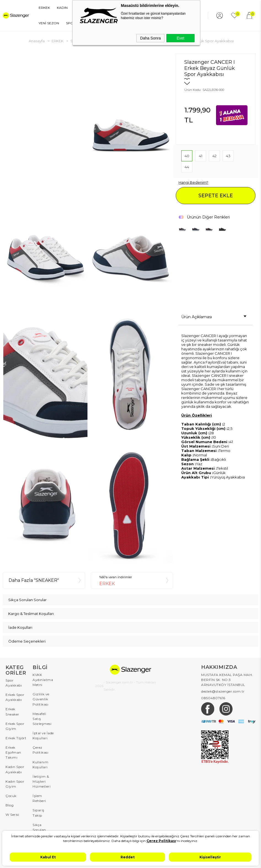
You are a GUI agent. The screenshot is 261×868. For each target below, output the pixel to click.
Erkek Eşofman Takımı (13, 752)
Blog (10, 805)
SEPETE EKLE (216, 196)
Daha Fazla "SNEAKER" (34, 580)
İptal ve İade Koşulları (43, 735)
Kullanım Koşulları (40, 764)
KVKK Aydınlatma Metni (43, 680)
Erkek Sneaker (12, 712)
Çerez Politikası (40, 750)
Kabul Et (48, 857)
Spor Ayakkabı (14, 683)
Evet (180, 38)
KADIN (60, 8)
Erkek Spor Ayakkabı (15, 697)
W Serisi (12, 814)
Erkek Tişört (16, 738)
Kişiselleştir (210, 857)
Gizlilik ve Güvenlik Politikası (41, 699)
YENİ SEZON (47, 23)
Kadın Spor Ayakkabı (15, 769)
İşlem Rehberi (39, 798)
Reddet (128, 857)
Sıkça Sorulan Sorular (39, 829)
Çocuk (11, 795)
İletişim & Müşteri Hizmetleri (42, 781)
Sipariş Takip (38, 812)
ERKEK (42, 8)
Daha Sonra (151, 38)
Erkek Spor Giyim (15, 726)
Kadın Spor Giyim (15, 783)
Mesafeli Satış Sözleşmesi (42, 718)
